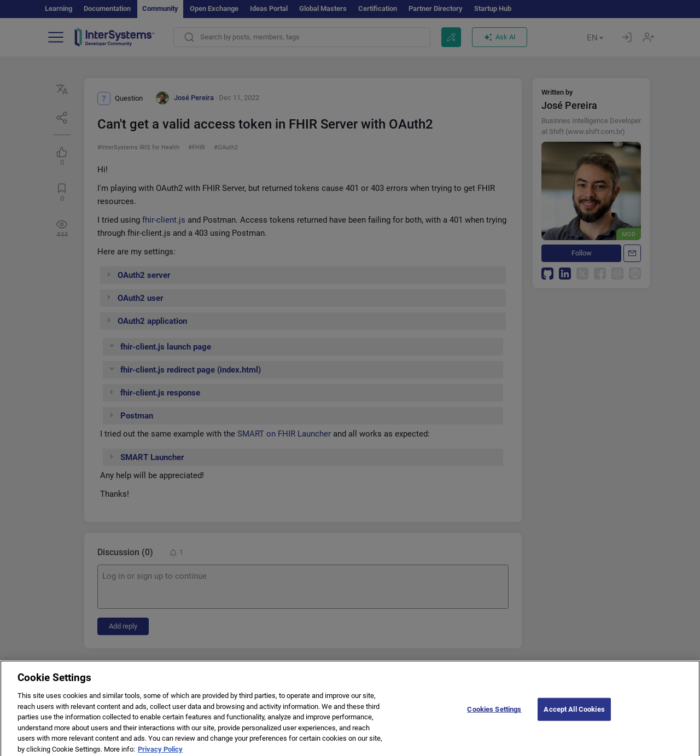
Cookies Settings (494, 717)
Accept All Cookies (574, 717)
